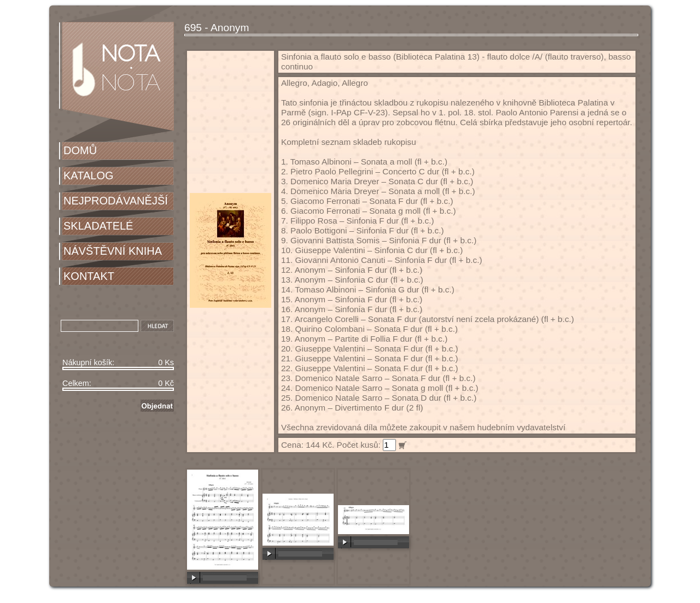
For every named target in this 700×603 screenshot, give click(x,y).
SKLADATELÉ (98, 226)
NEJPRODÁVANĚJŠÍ (116, 201)
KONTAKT (89, 276)
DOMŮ (80, 150)
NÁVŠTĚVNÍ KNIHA (113, 251)
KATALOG (89, 175)
